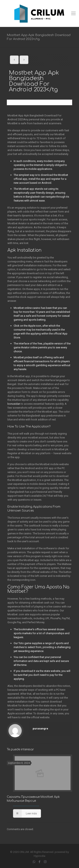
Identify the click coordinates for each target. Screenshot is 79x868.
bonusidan (14, 404)
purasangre (40, 729)
